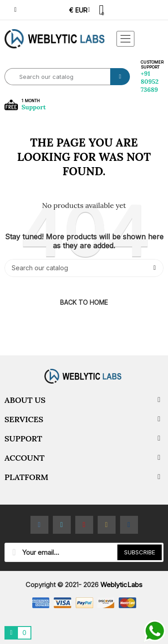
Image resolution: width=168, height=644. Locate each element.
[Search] (84, 268)
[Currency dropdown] (80, 10)
